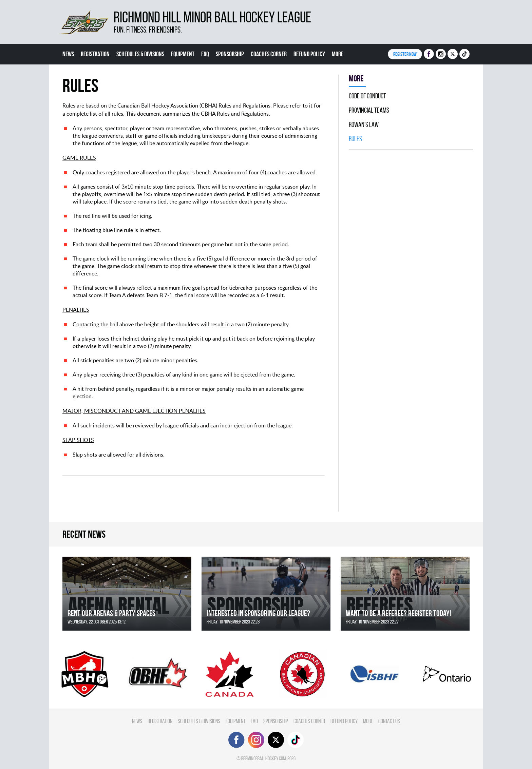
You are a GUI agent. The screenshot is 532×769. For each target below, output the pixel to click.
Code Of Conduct (367, 96)
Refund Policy (309, 54)
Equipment (183, 54)
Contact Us (389, 721)
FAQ (205, 54)
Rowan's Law (364, 124)
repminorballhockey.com (263, 758)
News (68, 54)
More (338, 54)
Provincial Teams (369, 110)
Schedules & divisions (140, 54)
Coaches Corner (269, 54)
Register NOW (405, 54)
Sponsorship (230, 54)
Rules (355, 139)
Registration (95, 54)
